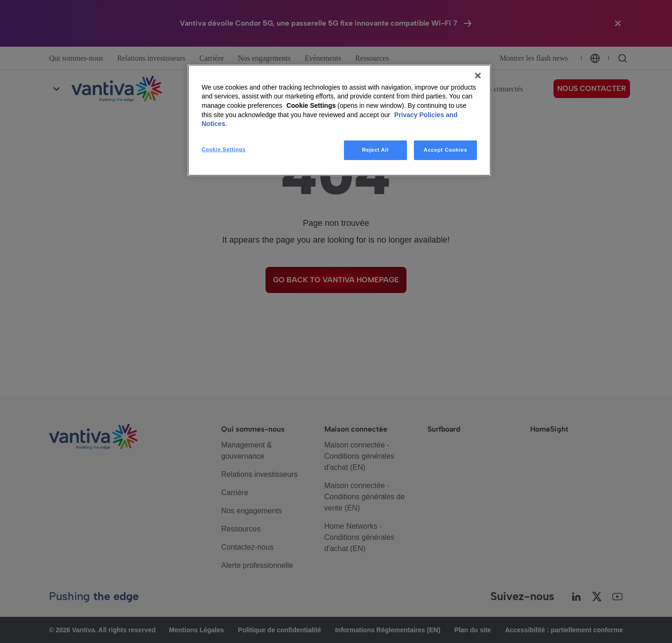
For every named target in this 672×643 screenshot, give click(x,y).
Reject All (375, 150)
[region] (339, 120)
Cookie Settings (311, 105)
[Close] (478, 76)
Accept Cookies (445, 150)
